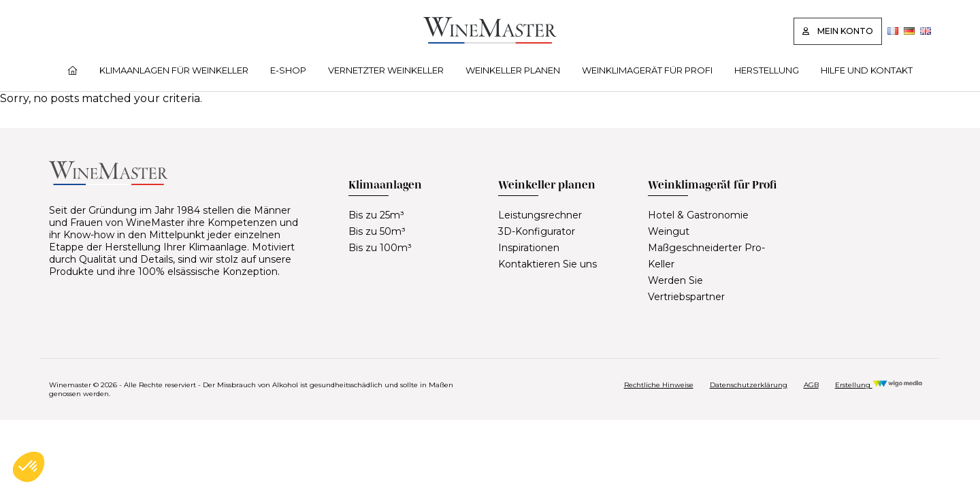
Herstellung (767, 70)
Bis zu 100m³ (380, 248)
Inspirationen (529, 248)
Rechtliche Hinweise (659, 385)
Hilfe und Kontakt (867, 70)
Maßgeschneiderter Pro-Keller (706, 256)
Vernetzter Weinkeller (386, 70)
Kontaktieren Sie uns (548, 264)
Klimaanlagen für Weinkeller (174, 70)
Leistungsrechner (540, 215)
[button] (29, 467)
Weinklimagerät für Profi (647, 70)
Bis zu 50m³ (377, 231)
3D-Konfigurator (537, 231)
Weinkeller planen (513, 70)
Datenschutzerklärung (749, 385)
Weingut (669, 231)
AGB (811, 385)
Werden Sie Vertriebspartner (686, 289)
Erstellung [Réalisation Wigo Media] (879, 385)
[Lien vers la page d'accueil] (490, 40)
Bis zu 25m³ (376, 215)
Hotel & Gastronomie (698, 215)
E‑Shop (288, 70)
